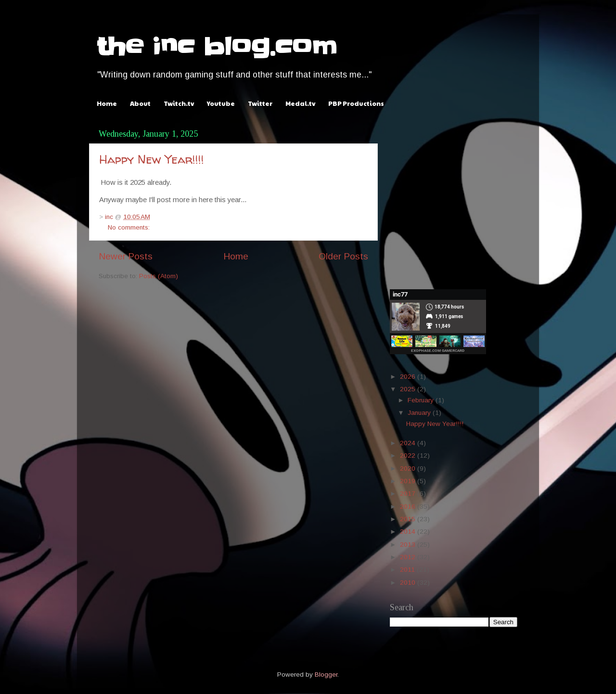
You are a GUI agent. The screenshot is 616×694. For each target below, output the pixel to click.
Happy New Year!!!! (152, 159)
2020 (409, 469)
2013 (409, 545)
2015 (409, 519)
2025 (409, 389)
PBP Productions (356, 103)
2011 (408, 570)
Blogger (326, 675)
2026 (409, 377)
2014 (409, 532)
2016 (409, 507)
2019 (409, 481)
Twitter (260, 103)
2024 (409, 443)
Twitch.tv (179, 103)
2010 (409, 583)
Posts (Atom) (159, 276)
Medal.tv (300, 103)
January (420, 413)
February (422, 400)
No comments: (129, 227)
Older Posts (343, 256)
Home (107, 103)
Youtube (221, 103)
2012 (409, 557)
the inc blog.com (217, 47)
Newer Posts (126, 256)
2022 (409, 456)
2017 (409, 494)
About (140, 103)
